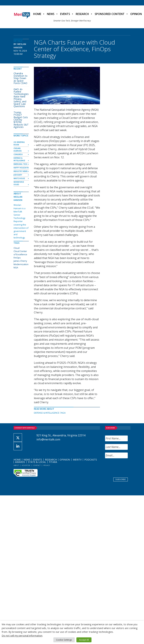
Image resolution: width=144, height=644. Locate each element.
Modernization (21, 264)
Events (65, 14)
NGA (63, 413)
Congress (18, 154)
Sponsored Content (110, 14)
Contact (37, 465)
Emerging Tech (20, 164)
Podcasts (91, 460)
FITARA (53, 462)
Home (37, 14)
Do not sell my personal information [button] (22, 635)
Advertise (26, 465)
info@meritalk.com (48, 439)
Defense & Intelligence (47, 413)
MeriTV (77, 460)
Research (82, 14)
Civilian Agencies (18, 150)
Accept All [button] (84, 640)
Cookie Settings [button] (64, 640)
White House (19, 178)
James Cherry (20, 261)
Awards (20, 462)
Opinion (65, 460)
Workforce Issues (19, 183)
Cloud (17, 248)
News (51, 14)
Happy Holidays (21, 168)
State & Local (37, 462)
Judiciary (18, 175)
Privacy (47, 465)
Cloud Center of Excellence (20, 253)
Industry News (21, 171)
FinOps (17, 258)
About (16, 465)
